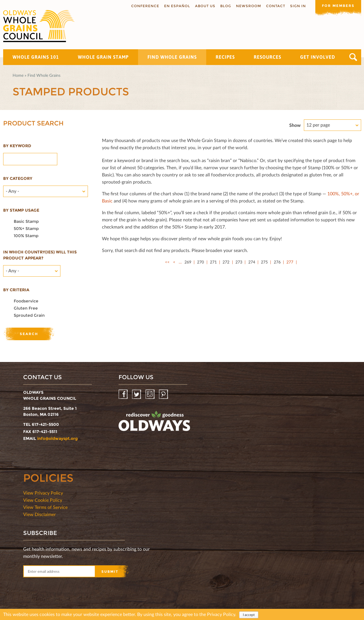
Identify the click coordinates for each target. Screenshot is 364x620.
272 (226, 262)
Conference (145, 6)
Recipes (225, 57)
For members (338, 6)
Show (295, 125)
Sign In (298, 6)
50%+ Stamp (26, 229)
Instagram (150, 394)
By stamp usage (21, 210)
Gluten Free (26, 308)
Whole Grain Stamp (103, 57)
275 (264, 262)
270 (200, 262)
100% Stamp (26, 236)
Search (353, 57)
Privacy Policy (221, 614)
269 (188, 262)
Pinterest (164, 394)
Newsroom (249, 6)
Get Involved (318, 57)
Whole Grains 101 (36, 57)
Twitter (137, 394)
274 (252, 262)
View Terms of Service (45, 507)
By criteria (16, 290)
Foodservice (26, 301)
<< (167, 262)
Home (18, 75)
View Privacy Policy (43, 493)
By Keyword (17, 146)
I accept (249, 615)
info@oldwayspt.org (57, 438)
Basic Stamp (26, 221)
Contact (276, 6)
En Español (177, 6)
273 (239, 262)
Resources (267, 57)
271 (213, 262)
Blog (226, 6)
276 (277, 262)
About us (205, 6)
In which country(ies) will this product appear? (40, 255)
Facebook (124, 394)
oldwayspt (154, 423)
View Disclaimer (40, 514)
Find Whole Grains (172, 57)
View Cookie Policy (43, 500)
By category (18, 178)
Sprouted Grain (29, 315)
